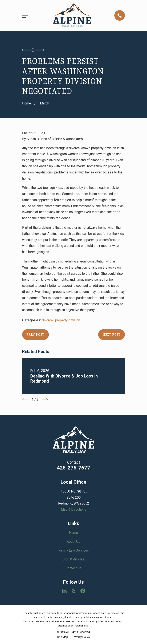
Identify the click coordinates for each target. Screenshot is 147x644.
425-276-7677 (73, 468)
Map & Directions (74, 509)
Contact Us (73, 568)
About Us (73, 542)
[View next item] (45, 400)
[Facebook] (83, 591)
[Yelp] (73, 591)
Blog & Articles (73, 559)
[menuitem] (63, 637)
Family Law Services (74, 550)
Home (73, 533)
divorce (47, 320)
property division (68, 320)
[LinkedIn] (64, 591)
